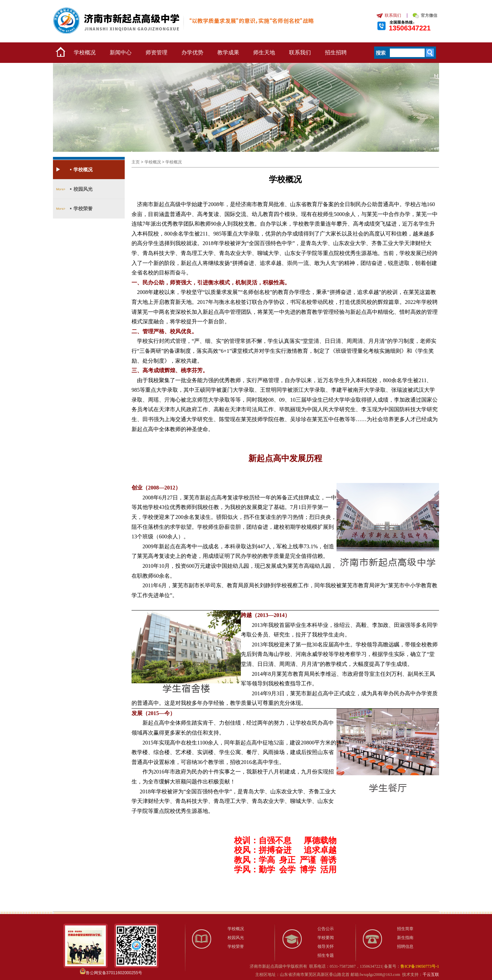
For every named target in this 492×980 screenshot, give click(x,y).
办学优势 (192, 52)
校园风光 (83, 189)
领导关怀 (326, 947)
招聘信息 (405, 947)
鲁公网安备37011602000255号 (114, 973)
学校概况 (85, 52)
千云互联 (431, 975)
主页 (136, 162)
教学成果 (228, 52)
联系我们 (300, 52)
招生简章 (405, 929)
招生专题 (326, 955)
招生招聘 (336, 52)
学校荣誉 (83, 209)
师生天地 (264, 52)
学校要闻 (326, 938)
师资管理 (156, 52)
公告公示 (326, 929)
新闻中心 (121, 52)
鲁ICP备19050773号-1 (420, 966)
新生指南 (405, 938)
